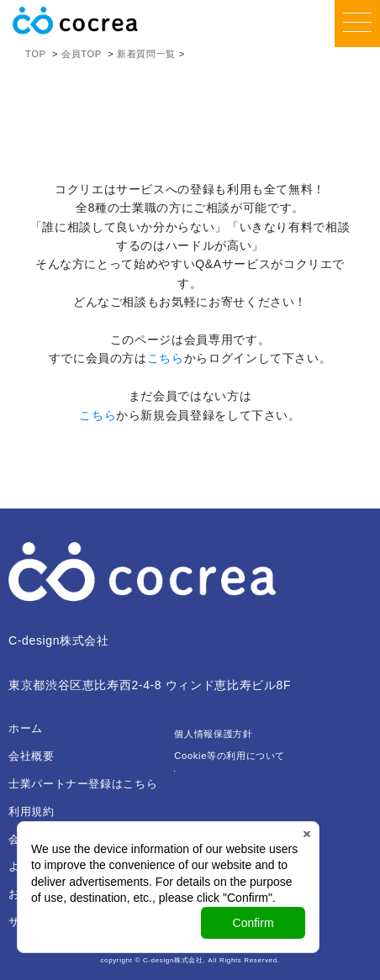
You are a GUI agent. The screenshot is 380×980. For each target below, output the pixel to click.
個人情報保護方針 (213, 734)
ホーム (26, 728)
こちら (166, 358)
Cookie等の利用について (230, 756)
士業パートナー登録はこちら (83, 784)
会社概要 (32, 756)
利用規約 (32, 811)
